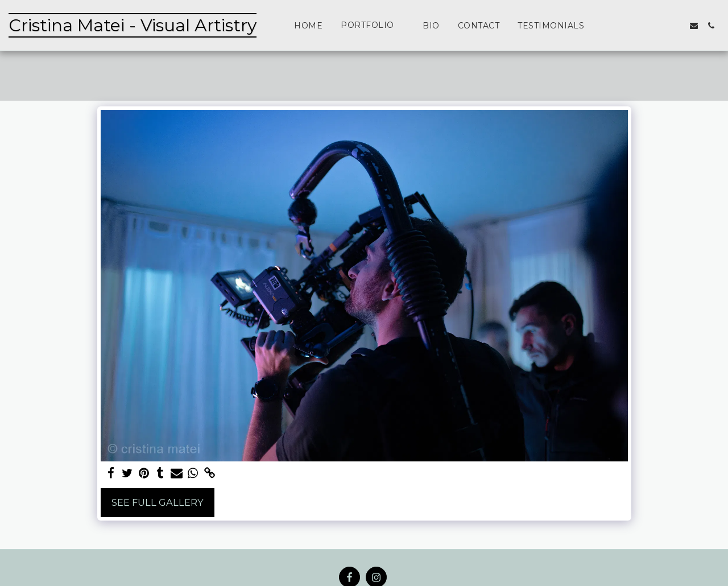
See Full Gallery (158, 502)
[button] (373, 25)
